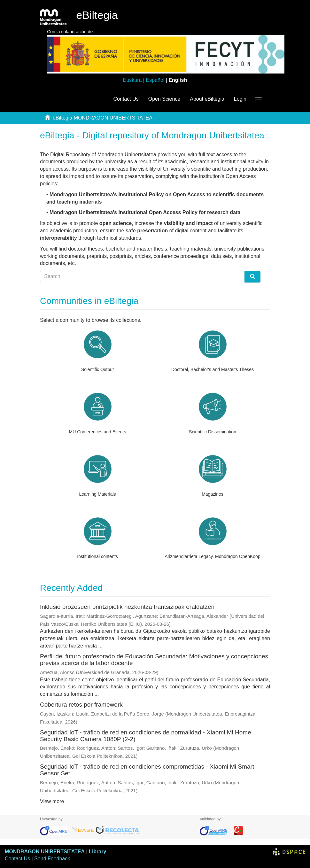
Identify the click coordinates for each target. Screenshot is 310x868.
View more (52, 801)
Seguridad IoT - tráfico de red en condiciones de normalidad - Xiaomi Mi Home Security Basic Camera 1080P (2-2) (146, 736)
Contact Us (126, 99)
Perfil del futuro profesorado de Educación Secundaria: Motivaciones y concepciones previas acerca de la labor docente (154, 660)
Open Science (164, 99)
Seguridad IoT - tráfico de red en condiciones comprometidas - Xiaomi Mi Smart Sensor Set (147, 770)
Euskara (132, 80)
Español (155, 80)
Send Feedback (52, 859)
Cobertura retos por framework (81, 705)
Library (97, 852)
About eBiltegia (207, 99)
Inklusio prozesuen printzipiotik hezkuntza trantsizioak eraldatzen (127, 607)
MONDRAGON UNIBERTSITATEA (45, 852)
